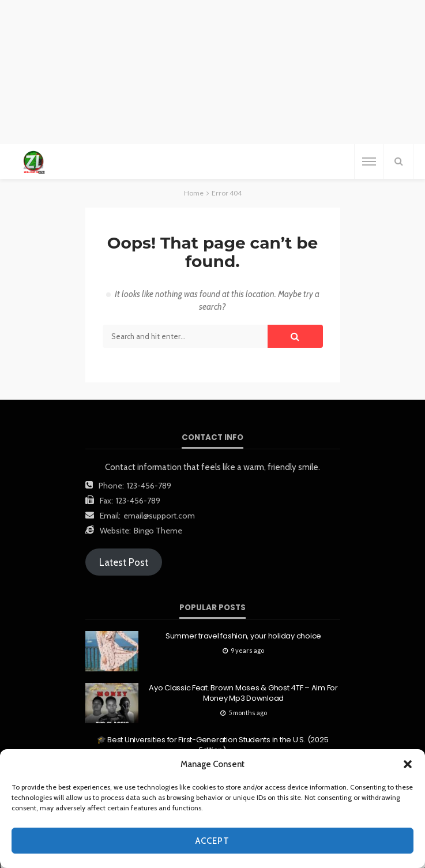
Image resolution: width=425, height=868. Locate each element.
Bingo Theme (158, 531)
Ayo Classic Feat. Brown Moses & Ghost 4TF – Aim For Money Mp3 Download (243, 693)
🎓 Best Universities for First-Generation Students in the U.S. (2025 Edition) (213, 745)
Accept (213, 841)
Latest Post (124, 562)
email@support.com (159, 516)
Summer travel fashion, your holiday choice (243, 636)
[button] (408, 764)
